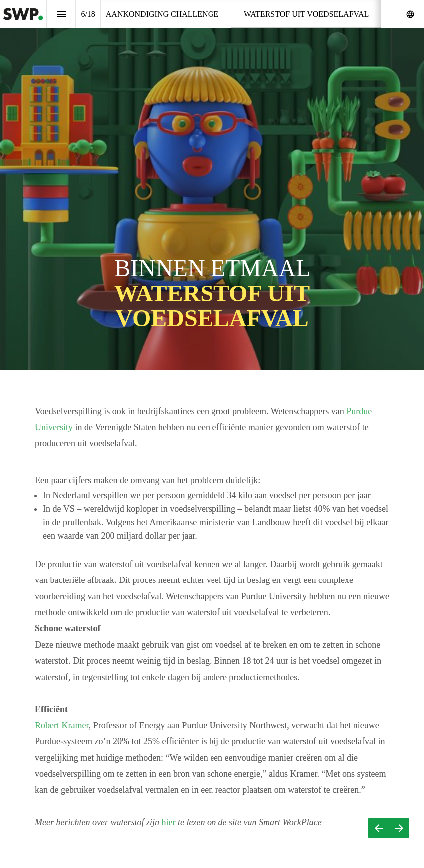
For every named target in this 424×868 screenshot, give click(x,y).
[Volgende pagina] (399, 828)
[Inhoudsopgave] (61, 14)
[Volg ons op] (410, 14)
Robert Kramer (66, 725)
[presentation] (212, 185)
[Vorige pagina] (378, 828)
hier (173, 822)
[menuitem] (162, 14)
